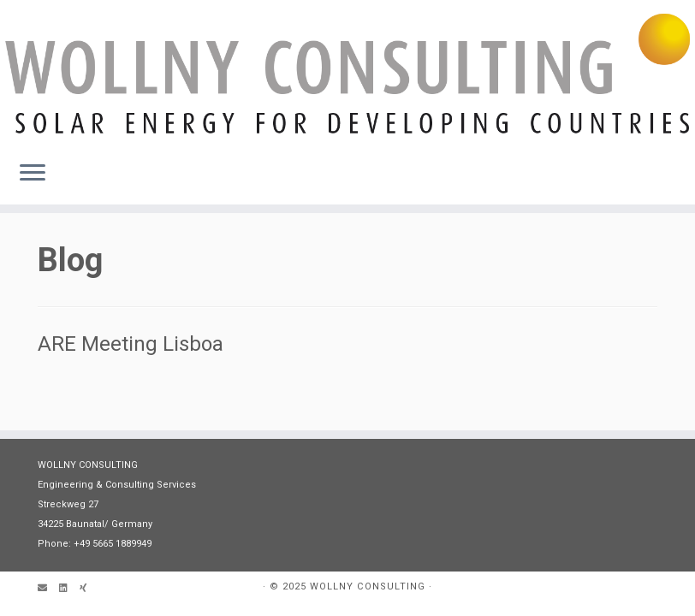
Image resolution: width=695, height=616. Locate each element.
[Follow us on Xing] (89, 589)
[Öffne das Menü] (33, 174)
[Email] (48, 589)
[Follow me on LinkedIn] (69, 589)
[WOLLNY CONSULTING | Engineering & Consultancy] (347, 74)
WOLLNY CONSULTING (368, 586)
